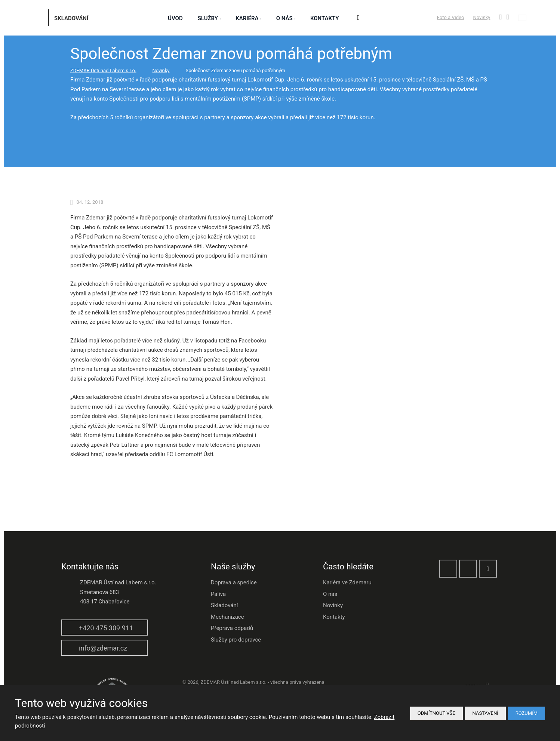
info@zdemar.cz (103, 648)
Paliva (218, 594)
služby (208, 18)
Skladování (224, 605)
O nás (284, 18)
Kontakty (325, 18)
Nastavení (485, 713)
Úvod (175, 18)
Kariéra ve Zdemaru (347, 582)
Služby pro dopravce (236, 640)
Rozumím (527, 713)
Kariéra (247, 18)
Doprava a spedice (234, 582)
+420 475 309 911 (106, 628)
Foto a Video (451, 17)
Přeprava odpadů (232, 628)
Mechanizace (227, 617)
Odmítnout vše (436, 713)
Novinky (481, 17)
